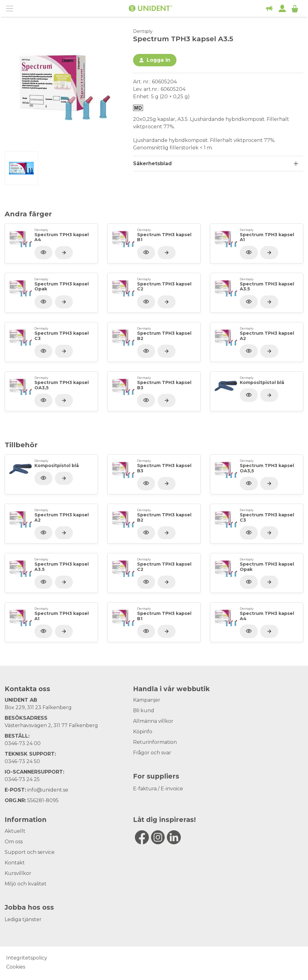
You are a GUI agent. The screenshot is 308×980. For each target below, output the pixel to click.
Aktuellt (15, 831)
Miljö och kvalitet (26, 884)
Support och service (30, 852)
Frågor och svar (152, 753)
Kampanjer (147, 700)
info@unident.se (48, 790)
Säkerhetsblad (152, 163)
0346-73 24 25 (22, 779)
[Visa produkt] (64, 253)
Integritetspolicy (27, 958)
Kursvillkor (18, 873)
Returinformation (155, 742)
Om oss (14, 842)
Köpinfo (143, 732)
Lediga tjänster (23, 919)
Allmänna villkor (153, 721)
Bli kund (144, 711)
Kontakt (15, 863)
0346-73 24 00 (23, 743)
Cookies (16, 967)
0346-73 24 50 (22, 761)
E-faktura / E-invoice (158, 789)
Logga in (158, 60)
